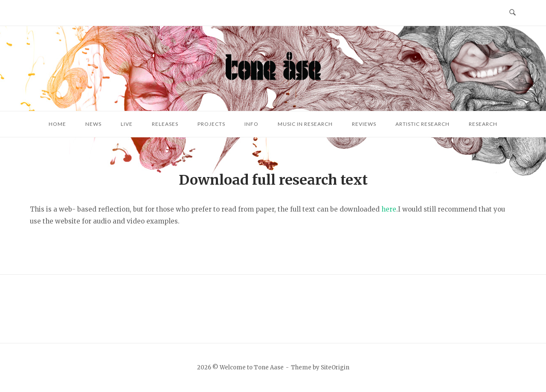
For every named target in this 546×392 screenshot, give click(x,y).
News (93, 124)
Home (57, 124)
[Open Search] (513, 13)
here (389, 209)
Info (251, 124)
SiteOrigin (335, 367)
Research (483, 124)
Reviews (364, 124)
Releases (165, 124)
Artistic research (423, 124)
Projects (211, 124)
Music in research (305, 124)
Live (127, 124)
